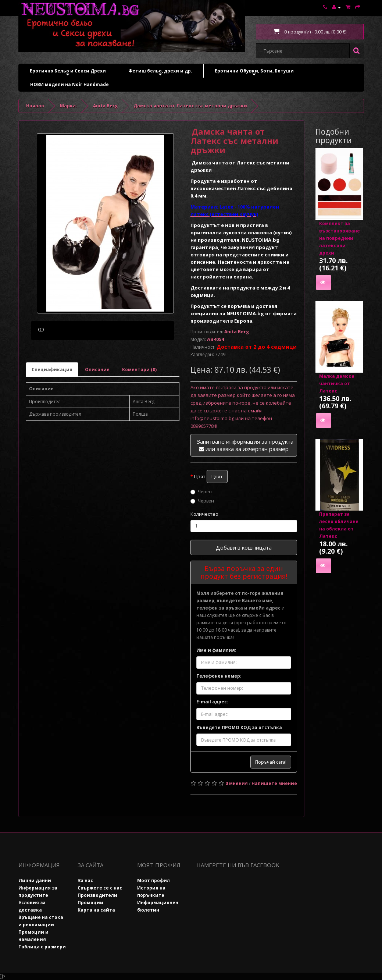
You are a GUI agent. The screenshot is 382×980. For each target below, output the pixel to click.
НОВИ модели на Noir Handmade (69, 84)
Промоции (90, 903)
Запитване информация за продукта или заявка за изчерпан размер (245, 445)
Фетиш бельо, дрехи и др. (160, 73)
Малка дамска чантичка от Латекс (337, 384)
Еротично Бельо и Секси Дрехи (68, 73)
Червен (202, 501)
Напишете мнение (274, 783)
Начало (35, 106)
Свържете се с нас (100, 888)
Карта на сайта (96, 910)
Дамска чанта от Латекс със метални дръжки (190, 106)
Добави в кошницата (244, 547)
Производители (97, 895)
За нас (85, 880)
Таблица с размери (42, 947)
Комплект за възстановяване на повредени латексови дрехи (340, 238)
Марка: (69, 106)
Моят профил (153, 880)
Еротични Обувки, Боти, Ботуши (254, 73)
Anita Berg (105, 106)
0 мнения (237, 783)
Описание (97, 404)
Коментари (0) (139, 404)
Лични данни (35, 880)
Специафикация (52, 404)
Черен (201, 492)
